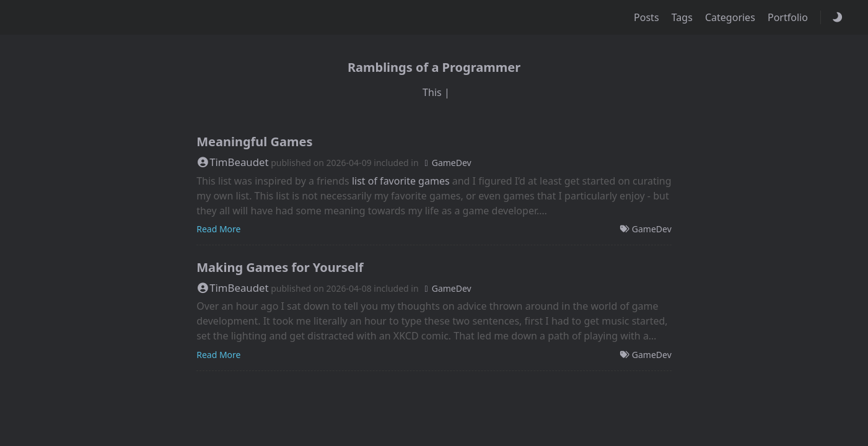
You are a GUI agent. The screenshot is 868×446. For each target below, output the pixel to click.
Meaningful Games (254, 142)
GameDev (446, 163)
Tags (683, 17)
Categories (731, 17)
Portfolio (789, 17)
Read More (218, 229)
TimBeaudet (232, 162)
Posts (648, 17)
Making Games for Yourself (280, 267)
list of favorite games (401, 181)
